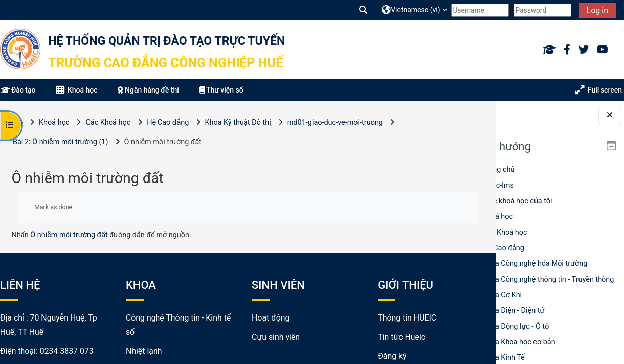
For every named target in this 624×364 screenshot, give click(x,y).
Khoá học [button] (76, 90)
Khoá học (498, 217)
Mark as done (53, 207)
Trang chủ (499, 170)
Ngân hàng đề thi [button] (148, 90)
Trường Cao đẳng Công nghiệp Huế (165, 63)
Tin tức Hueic (378, 337)
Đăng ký (368, 356)
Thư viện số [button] (221, 90)
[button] (364, 10)
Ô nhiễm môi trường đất (69, 235)
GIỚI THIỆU (382, 285)
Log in (597, 10)
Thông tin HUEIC (383, 318)
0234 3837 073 (67, 351)
